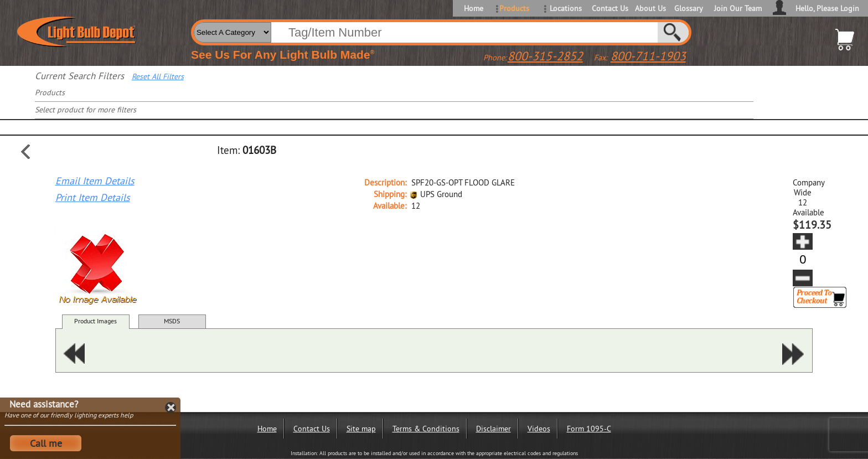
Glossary (689, 8)
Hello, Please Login (827, 8)
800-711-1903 (648, 56)
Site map (361, 429)
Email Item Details (95, 181)
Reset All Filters (158, 76)
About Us (650, 8)
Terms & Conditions (426, 429)
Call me (46, 443)
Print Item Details (93, 198)
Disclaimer (494, 429)
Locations (566, 8)
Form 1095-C (589, 429)
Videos (539, 429)
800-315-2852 (545, 56)
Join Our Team (738, 8)
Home (474, 8)
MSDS (172, 321)
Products (514, 8)
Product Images (95, 321)
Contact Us (609, 8)
